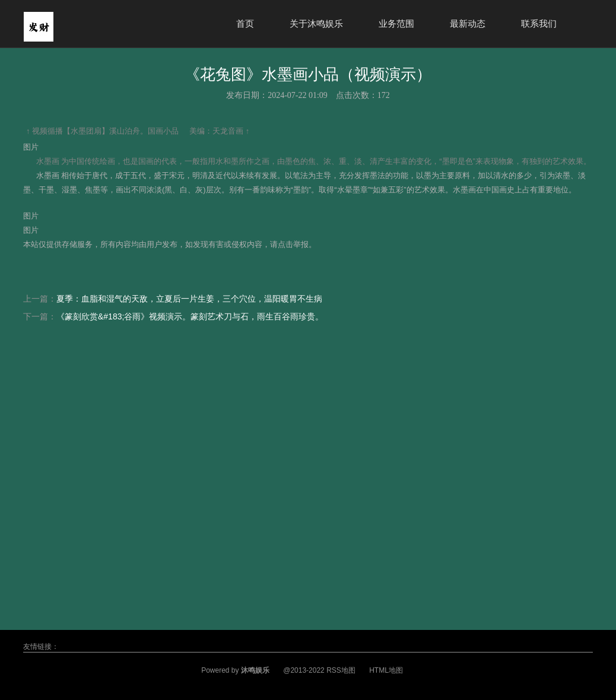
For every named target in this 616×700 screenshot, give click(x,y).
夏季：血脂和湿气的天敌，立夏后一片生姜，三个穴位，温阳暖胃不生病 (189, 299)
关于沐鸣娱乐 (316, 23)
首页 (245, 23)
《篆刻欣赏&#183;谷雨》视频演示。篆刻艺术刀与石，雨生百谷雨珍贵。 (190, 316)
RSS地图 (341, 670)
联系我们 (539, 23)
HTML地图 (386, 670)
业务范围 (396, 23)
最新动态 (468, 23)
